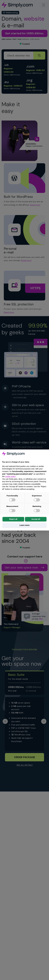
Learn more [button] (24, 525)
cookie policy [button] (10, 476)
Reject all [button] (13, 519)
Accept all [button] (36, 519)
